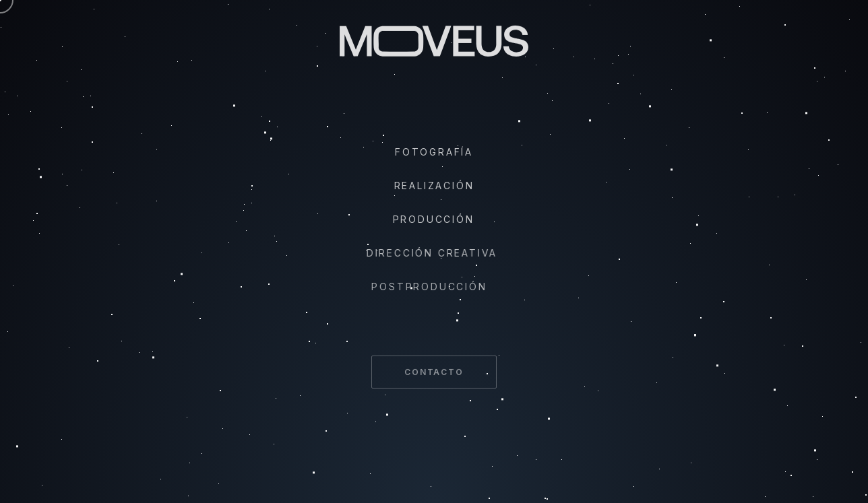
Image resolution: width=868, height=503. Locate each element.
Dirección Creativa (428, 253)
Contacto (434, 375)
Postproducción (423, 287)
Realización (433, 186)
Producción (431, 219)
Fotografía (434, 152)
